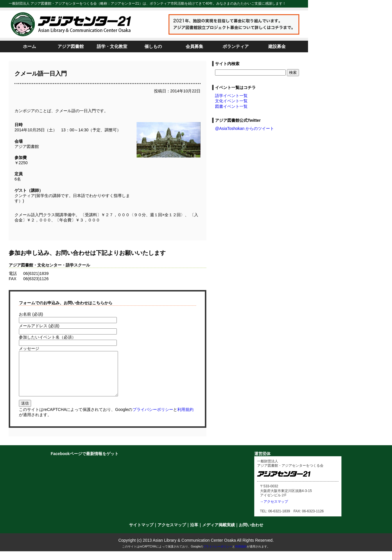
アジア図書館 (71, 46)
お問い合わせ (251, 534)
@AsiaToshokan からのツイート (245, 128)
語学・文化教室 (112, 46)
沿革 (194, 534)
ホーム (29, 46)
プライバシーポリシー (153, 418)
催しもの (153, 46)
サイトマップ (141, 534)
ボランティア (236, 46)
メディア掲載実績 (219, 534)
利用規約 (185, 418)
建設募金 (277, 46)
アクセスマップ (172, 534)
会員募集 (194, 46)
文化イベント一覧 (231, 101)
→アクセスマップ (274, 510)
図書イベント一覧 (231, 106)
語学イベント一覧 (231, 96)
